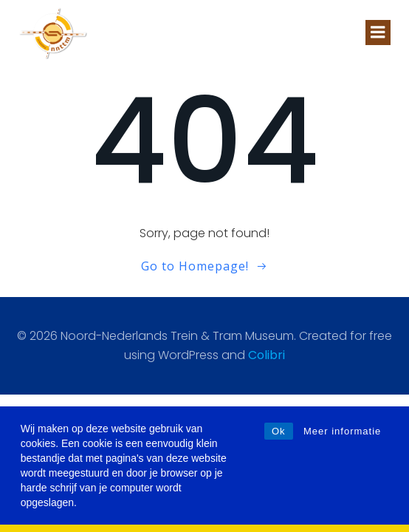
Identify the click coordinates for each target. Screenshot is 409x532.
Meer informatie (342, 431)
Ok (279, 431)
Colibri (267, 355)
